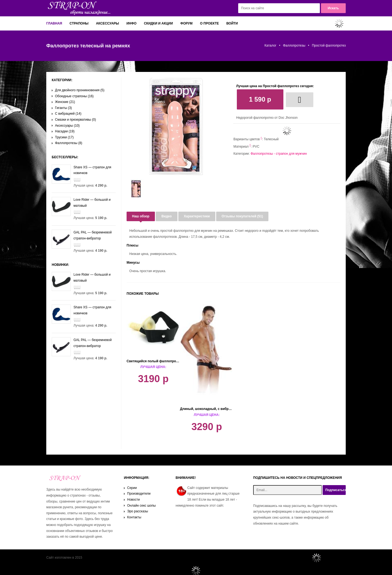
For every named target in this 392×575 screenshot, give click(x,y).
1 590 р (260, 99)
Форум (186, 23)
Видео (167, 216)
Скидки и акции (158, 23)
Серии (132, 488)
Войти (232, 23)
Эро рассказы (138, 511)
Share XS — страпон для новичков (82, 170)
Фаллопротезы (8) (69, 143)
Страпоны (79, 23)
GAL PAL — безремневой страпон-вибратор (82, 235)
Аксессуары (107, 23)
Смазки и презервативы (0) (75, 120)
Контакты (134, 517)
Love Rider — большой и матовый (81, 203)
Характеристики (197, 216)
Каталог (271, 45)
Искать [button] (333, 8)
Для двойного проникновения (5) (80, 90)
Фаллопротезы (294, 45)
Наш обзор (141, 216)
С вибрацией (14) (68, 114)
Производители (139, 494)
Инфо (131, 23)
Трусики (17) (64, 137)
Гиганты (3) (63, 108)
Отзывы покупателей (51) (242, 216)
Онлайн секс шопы (141, 506)
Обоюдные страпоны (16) (74, 96)
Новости (133, 500)
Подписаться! (336, 490)
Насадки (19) (65, 131)
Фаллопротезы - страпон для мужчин (279, 154)
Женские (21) (65, 102)
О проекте (209, 23)
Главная (54, 23)
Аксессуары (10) (67, 126)
